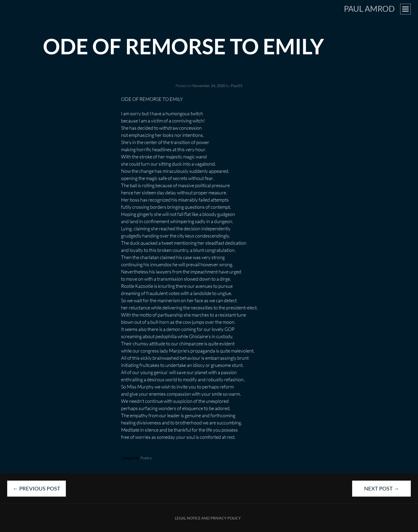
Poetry (146, 458)
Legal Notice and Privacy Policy (208, 518)
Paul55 (237, 86)
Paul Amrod (369, 9)
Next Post (382, 488)
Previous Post (37, 488)
